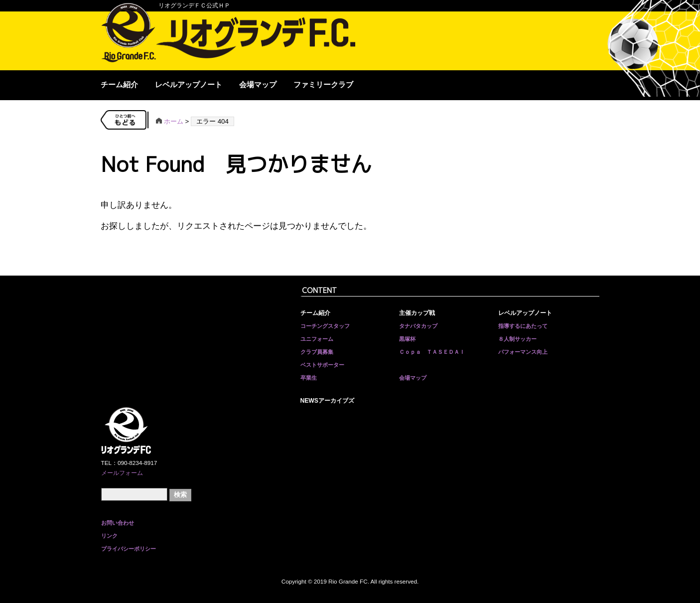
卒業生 (309, 378)
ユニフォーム (317, 339)
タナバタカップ (418, 326)
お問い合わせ (118, 523)
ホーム (170, 121)
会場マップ (258, 85)
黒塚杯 (407, 339)
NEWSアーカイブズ (327, 401)
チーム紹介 (119, 85)
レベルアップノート (189, 85)
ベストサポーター (322, 365)
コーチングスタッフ (325, 326)
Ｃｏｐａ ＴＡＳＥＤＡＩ (432, 352)
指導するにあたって (523, 326)
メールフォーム (122, 473)
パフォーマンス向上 (523, 352)
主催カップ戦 (417, 313)
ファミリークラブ (323, 85)
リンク (109, 536)
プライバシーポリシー (129, 549)
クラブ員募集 (317, 352)
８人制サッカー (517, 339)
